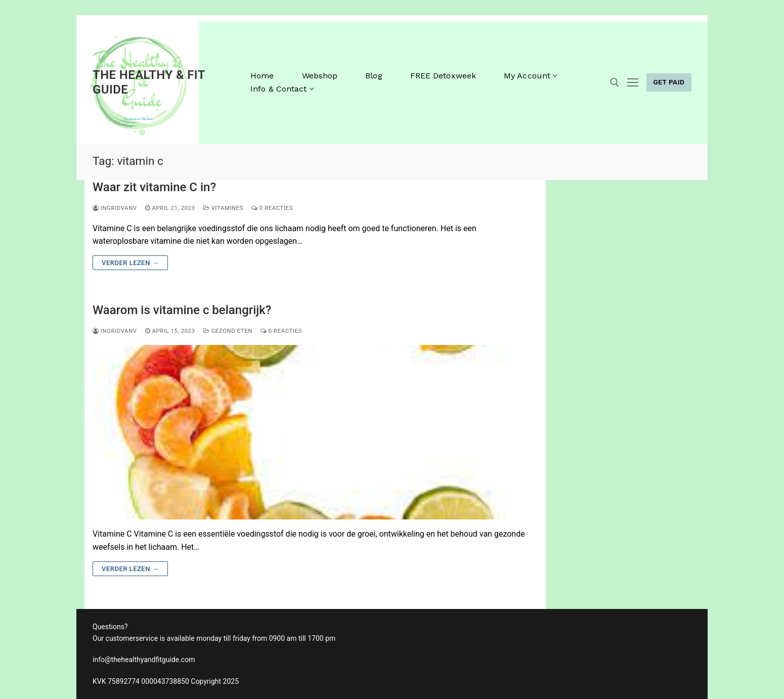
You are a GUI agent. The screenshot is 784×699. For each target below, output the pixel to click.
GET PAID (669, 82)
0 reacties (272, 208)
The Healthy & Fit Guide (149, 82)
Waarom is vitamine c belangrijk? (182, 310)
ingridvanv (115, 208)
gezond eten (228, 331)
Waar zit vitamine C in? (154, 187)
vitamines (223, 208)
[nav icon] (633, 82)
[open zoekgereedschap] (615, 82)
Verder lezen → (130, 263)
